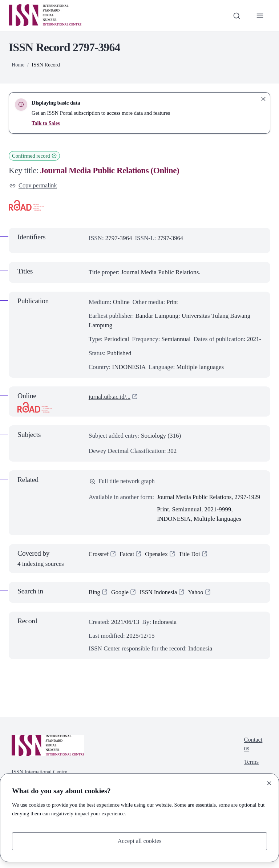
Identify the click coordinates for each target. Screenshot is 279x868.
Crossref (99, 565)
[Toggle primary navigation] (260, 16)
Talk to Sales (46, 123)
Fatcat (128, 565)
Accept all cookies (139, 841)
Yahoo (199, 603)
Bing (95, 603)
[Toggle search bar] (236, 16)
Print (172, 303)
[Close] (269, 783)
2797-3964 (171, 238)
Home (18, 65)
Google (121, 603)
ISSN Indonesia (160, 603)
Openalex (158, 565)
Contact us (253, 755)
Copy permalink (34, 186)
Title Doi (192, 565)
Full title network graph (123, 482)
